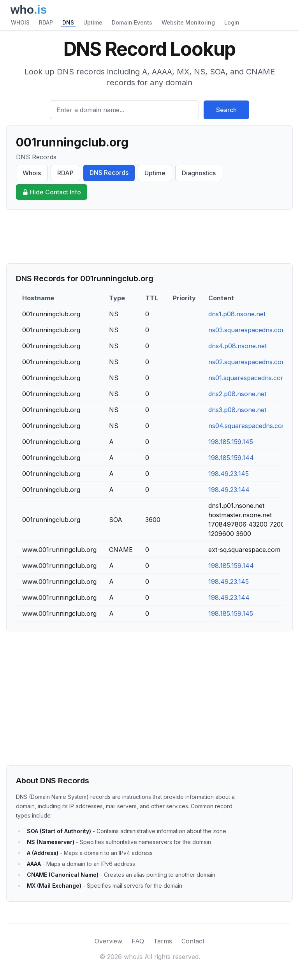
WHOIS (20, 22)
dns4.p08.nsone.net (237, 346)
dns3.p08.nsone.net (237, 410)
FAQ (138, 941)
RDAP (46, 22)
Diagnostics (199, 173)
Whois (32, 173)
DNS (68, 22)
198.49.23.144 (229, 490)
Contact (193, 941)
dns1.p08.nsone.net (237, 314)
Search (226, 110)
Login (232, 22)
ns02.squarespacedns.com (248, 362)
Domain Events (132, 22)
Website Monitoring (188, 22)
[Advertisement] (149, 236)
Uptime (93, 22)
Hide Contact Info (52, 192)
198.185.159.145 (231, 442)
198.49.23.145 (229, 474)
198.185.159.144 (231, 458)
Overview (108, 941)
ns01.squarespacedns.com (247, 378)
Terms (163, 941)
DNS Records (109, 173)
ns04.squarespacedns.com (248, 426)
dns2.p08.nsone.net (237, 394)
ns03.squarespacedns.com (248, 330)
